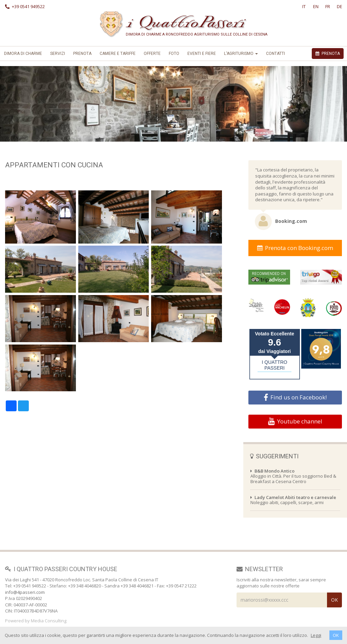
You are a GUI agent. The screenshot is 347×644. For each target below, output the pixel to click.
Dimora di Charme (23, 54)
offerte (152, 54)
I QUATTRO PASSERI (275, 365)
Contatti (275, 54)
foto (174, 54)
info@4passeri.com (25, 592)
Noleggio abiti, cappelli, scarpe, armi (293, 500)
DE (340, 6)
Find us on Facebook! (295, 397)
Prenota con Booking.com (295, 248)
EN (316, 6)
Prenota (82, 54)
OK (336, 635)
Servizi (58, 54)
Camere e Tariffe (118, 54)
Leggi (316, 635)
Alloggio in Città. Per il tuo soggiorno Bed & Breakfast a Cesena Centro (293, 476)
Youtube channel (295, 421)
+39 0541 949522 (25, 6)
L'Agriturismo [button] (241, 54)
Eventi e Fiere (202, 54)
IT (304, 6)
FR (328, 6)
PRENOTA (328, 54)
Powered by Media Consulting (36, 621)
